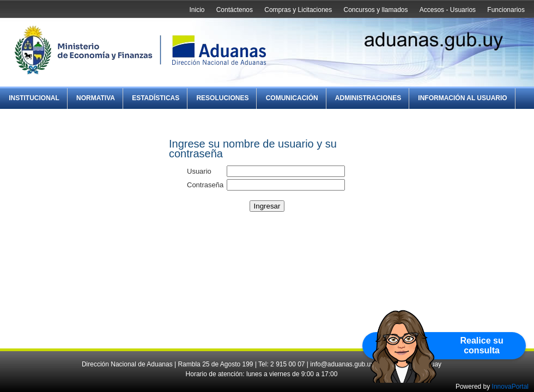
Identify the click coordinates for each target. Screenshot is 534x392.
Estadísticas (156, 98)
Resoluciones (222, 98)
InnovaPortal (510, 387)
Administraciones (368, 98)
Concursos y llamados (375, 10)
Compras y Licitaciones (298, 10)
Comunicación (292, 98)
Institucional (34, 98)
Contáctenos (235, 10)
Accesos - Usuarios (448, 10)
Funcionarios (506, 10)
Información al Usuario (462, 98)
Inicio (197, 10)
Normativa (96, 98)
